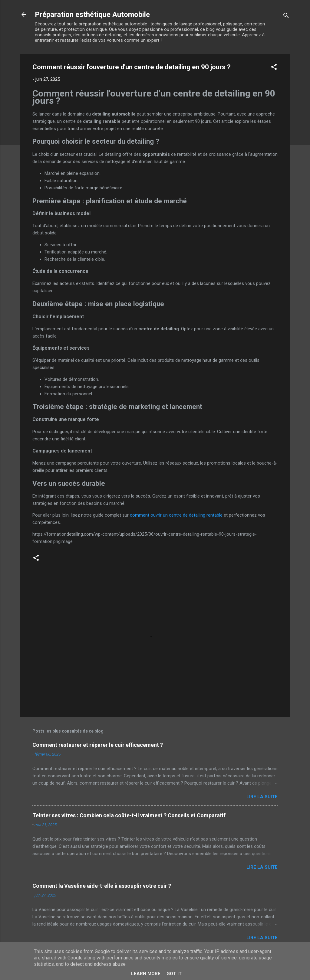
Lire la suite (262, 797)
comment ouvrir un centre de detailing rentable (176, 515)
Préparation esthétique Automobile (92, 15)
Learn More (146, 974)
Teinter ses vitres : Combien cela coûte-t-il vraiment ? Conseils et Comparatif (129, 815)
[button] (274, 68)
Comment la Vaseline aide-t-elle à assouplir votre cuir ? (102, 886)
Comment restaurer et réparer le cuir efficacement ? (98, 745)
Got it (174, 974)
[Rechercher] (286, 16)
